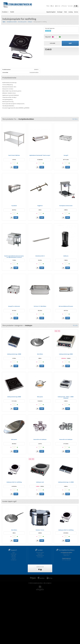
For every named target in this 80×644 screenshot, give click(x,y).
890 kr (40, 358)
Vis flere (75, 119)
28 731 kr (66, 311)
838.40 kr (14, 444)
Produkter (5, 12)
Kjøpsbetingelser (51, 12)
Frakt (65, 12)
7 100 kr (14, 260)
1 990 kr (66, 260)
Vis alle (75, 326)
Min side (14, 555)
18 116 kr (14, 311)
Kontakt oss (14, 560)
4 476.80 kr (14, 486)
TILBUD (12, 12)
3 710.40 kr (66, 444)
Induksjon (30, 22)
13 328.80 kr (40, 160)
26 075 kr (14, 210)
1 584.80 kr (40, 401)
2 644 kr (66, 358)
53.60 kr (40, 260)
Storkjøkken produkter (12, 22)
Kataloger (60, 12)
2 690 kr (66, 401)
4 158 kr (14, 358)
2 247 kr (40, 444)
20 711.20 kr (66, 160)
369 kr (40, 210)
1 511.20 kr (14, 401)
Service (76, 12)
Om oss (14, 558)
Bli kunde (14, 557)
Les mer (48, 31)
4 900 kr (66, 486)
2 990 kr (66, 210)
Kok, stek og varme (22, 22)
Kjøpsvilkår (40, 554)
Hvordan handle (40, 552)
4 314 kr (14, 160)
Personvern (40, 557)
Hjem (14, 552)
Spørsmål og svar (40, 555)
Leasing (71, 12)
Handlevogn (14, 554)
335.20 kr (40, 311)
